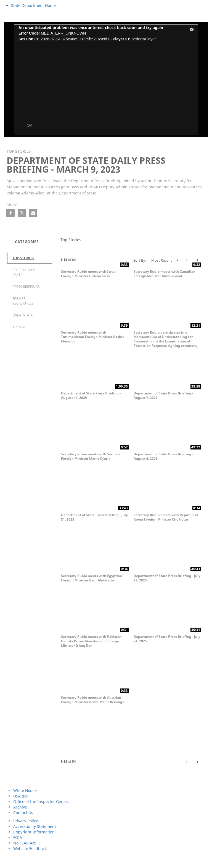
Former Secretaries (23, 301)
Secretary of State (24, 272)
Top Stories (23, 258)
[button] (192, 30)
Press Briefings (26, 287)
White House (25, 790)
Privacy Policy (26, 821)
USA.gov (21, 796)
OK (30, 125)
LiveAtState (23, 315)
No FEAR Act (24, 843)
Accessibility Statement (35, 826)
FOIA (18, 837)
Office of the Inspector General (42, 801)
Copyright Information (34, 832)
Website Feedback (30, 848)
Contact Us (23, 813)
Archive (19, 327)
